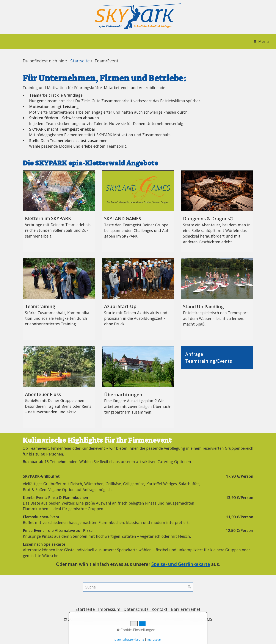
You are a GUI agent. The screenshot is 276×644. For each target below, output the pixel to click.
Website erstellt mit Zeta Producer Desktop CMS (169, 619)
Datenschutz (136, 609)
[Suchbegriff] (138, 587)
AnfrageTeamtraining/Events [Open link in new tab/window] (217, 358)
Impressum (109, 609)
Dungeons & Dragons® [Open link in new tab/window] (217, 211)
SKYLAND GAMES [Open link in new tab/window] (138, 211)
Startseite (80, 61)
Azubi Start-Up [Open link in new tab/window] (138, 299)
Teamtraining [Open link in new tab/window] (59, 299)
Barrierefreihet (186, 609)
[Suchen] (190, 587)
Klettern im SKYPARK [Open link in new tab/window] (59, 211)
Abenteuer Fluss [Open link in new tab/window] (59, 387)
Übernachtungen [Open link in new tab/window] (138, 387)
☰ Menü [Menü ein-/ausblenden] (261, 42)
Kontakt (160, 609)
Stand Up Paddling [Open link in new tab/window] (217, 299)
